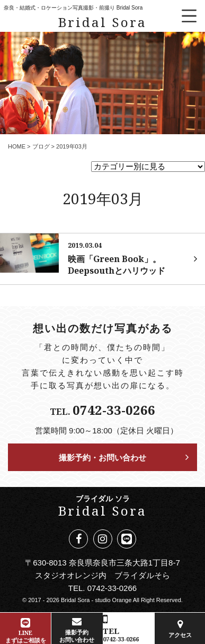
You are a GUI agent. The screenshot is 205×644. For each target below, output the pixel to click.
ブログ (41, 146)
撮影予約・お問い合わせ (102, 457)
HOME (17, 146)
